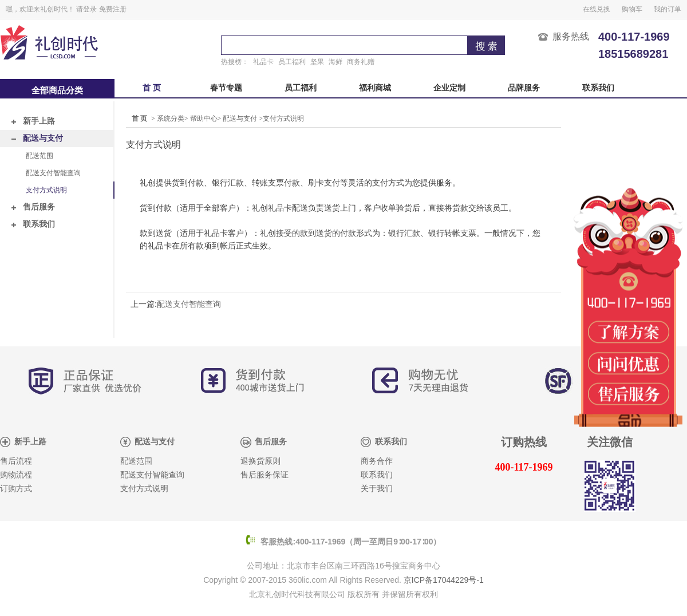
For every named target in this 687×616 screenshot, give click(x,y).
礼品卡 (263, 62)
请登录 (86, 9)
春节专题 (226, 88)
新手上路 (33, 121)
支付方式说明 (46, 190)
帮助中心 (204, 119)
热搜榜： (235, 62)
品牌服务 (524, 88)
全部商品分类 (57, 90)
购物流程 (16, 475)
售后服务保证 (264, 475)
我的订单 (668, 9)
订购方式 (16, 489)
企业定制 (449, 88)
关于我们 (377, 489)
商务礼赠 (361, 62)
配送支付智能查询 (53, 173)
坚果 (317, 62)
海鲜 (335, 62)
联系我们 (598, 88)
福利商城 (375, 88)
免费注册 (113, 9)
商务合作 (377, 461)
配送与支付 (37, 138)
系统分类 (171, 119)
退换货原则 (260, 461)
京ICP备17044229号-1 (444, 580)
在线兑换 (597, 9)
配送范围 (40, 156)
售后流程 (16, 461)
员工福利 (292, 62)
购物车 (632, 9)
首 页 (152, 88)
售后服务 (33, 207)
